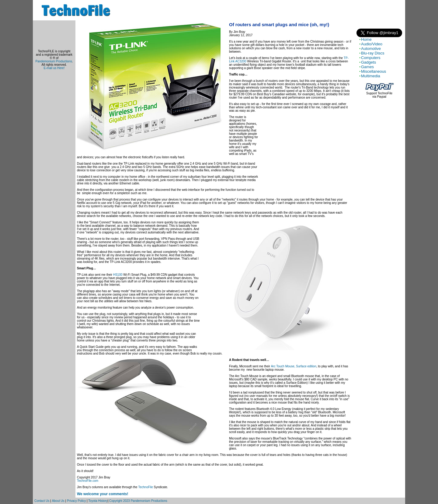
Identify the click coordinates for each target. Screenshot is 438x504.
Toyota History (98, 501)
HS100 (118, 275)
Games (367, 67)
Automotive (371, 49)
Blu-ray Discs (373, 53)
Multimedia (371, 76)
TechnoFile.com (88, 481)
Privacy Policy (76, 501)
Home (366, 39)
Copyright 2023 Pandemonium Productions (138, 501)
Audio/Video (372, 44)
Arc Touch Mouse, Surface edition (294, 366)
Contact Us (42, 501)
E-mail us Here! (54, 68)
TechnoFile (145, 487)
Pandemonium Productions (54, 61)
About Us (58, 501)
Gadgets (368, 62)
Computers (371, 58)
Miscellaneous (374, 71)
